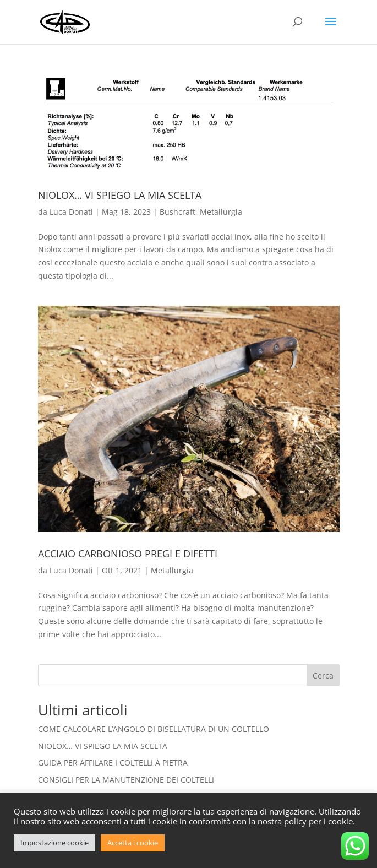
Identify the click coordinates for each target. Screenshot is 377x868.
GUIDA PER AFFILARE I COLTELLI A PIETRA (113, 763)
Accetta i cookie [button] (133, 843)
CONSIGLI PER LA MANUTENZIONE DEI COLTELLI (126, 780)
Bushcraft (177, 212)
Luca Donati (71, 212)
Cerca (323, 676)
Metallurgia (221, 212)
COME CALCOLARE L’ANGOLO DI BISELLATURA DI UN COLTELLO (154, 729)
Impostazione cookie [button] (54, 843)
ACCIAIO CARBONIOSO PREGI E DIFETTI (128, 554)
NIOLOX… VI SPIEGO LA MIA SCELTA (120, 195)
